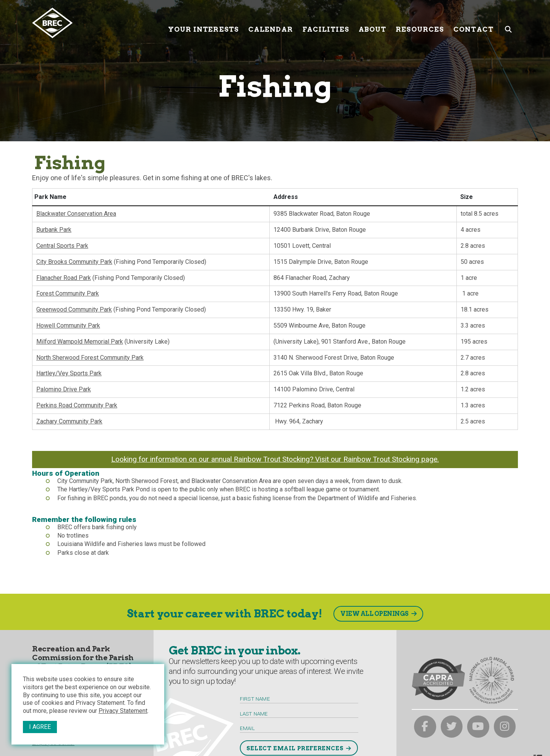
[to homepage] (97, 23)
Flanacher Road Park (64, 278)
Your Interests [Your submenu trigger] (203, 23)
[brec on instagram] (505, 727)
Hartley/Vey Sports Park (69, 373)
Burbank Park (54, 230)
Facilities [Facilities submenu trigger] (326, 23)
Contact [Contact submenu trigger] (473, 23)
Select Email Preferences (295, 748)
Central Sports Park (62, 246)
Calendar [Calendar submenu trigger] (271, 23)
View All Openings (374, 614)
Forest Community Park (68, 293)
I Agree (40, 727)
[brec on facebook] (425, 727)
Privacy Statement (123, 711)
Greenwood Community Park (74, 309)
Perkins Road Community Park (77, 405)
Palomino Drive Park (64, 389)
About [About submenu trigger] (373, 23)
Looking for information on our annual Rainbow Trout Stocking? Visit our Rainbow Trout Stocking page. (275, 459)
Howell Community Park (68, 325)
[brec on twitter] (452, 727)
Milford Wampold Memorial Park (80, 342)
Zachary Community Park (69, 421)
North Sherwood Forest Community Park (90, 358)
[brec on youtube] (478, 727)
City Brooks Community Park (74, 262)
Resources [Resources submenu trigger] (420, 23)
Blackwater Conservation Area (76, 214)
